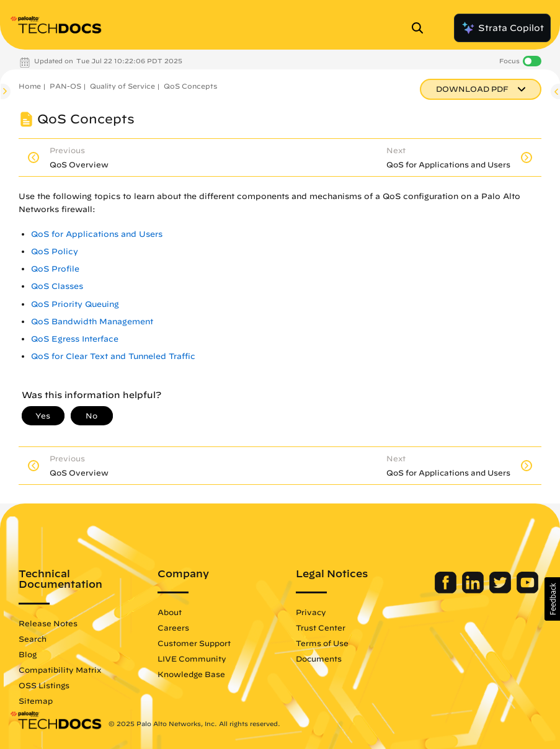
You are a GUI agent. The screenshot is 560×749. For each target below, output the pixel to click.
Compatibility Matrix (60, 670)
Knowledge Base (191, 674)
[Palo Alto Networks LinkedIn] (474, 590)
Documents (319, 658)
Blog (28, 654)
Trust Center (321, 627)
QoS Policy (55, 251)
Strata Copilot (502, 28)
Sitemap (36, 701)
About (170, 612)
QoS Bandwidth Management (92, 321)
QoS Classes (57, 286)
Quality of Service (122, 86)
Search (33, 639)
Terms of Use (322, 643)
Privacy (311, 612)
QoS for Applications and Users (97, 234)
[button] (552, 599)
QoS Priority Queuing (75, 304)
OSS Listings (44, 685)
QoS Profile (55, 269)
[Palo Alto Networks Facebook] (447, 590)
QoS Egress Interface (75, 339)
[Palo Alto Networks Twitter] (501, 590)
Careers (173, 627)
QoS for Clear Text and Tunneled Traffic (113, 356)
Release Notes (48, 623)
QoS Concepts (190, 86)
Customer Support (194, 643)
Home (30, 86)
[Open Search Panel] (421, 28)
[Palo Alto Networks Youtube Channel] (527, 590)
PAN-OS (65, 86)
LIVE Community (192, 658)
